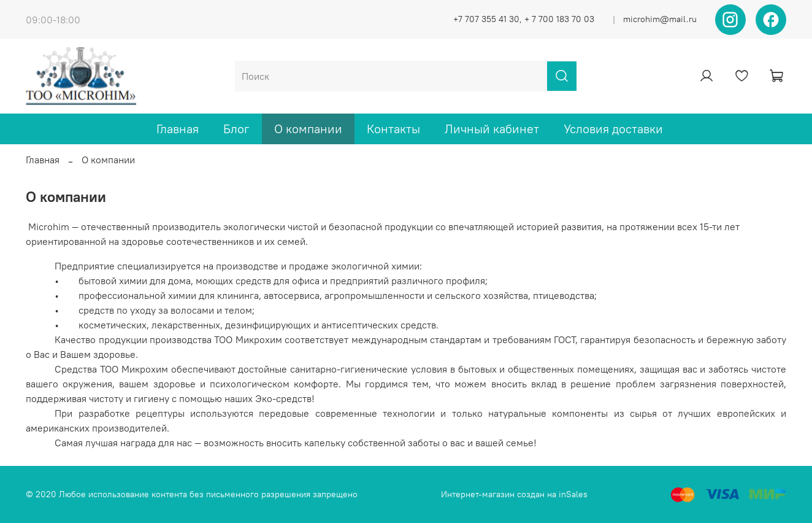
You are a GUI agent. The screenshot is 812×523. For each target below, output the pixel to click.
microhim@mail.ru (660, 19)
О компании (308, 129)
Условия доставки (613, 129)
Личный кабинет (492, 129)
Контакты (393, 129)
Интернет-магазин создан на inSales (514, 494)
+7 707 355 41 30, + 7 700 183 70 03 (524, 19)
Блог (236, 129)
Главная (178, 129)
